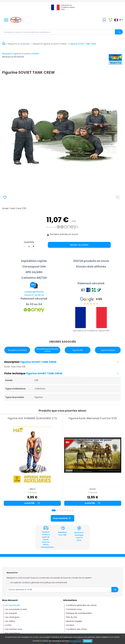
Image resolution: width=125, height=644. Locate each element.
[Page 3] (60, 510)
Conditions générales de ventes (81, 605)
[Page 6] (68, 510)
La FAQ (8, 625)
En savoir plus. (76, 641)
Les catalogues (12, 617)
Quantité (29, 242)
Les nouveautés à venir (16, 609)
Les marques (11, 613)
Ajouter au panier (79, 245)
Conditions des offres (77, 629)
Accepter (88, 641)
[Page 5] (65, 510)
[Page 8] (73, 510)
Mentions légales (74, 621)
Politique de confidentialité (79, 613)
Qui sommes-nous (14, 629)
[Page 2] (57, 510)
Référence (8, 57)
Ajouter (32, 503)
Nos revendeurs (12, 633)
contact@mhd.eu (34, 292)
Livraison (70, 625)
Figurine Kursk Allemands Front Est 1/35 (93, 418)
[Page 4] (62, 510)
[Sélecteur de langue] (118, 20)
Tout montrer (62, 518)
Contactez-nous (74, 609)
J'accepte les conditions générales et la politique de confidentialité (38, 583)
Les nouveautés (13, 605)
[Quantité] (29, 247)
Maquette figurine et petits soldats (21, 54)
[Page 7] (70, 510)
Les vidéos (10, 621)
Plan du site (72, 617)
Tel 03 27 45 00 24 (34, 295)
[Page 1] (54, 510)
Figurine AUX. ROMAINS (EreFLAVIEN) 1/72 (32, 418)
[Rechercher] (62, 32)
